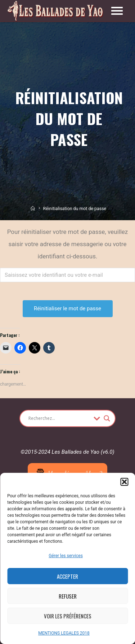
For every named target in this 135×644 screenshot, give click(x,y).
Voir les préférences (68, 616)
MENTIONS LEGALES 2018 (64, 633)
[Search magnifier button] (107, 418)
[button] (124, 482)
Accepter (67, 576)
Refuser (68, 596)
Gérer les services (66, 556)
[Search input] (59, 418)
